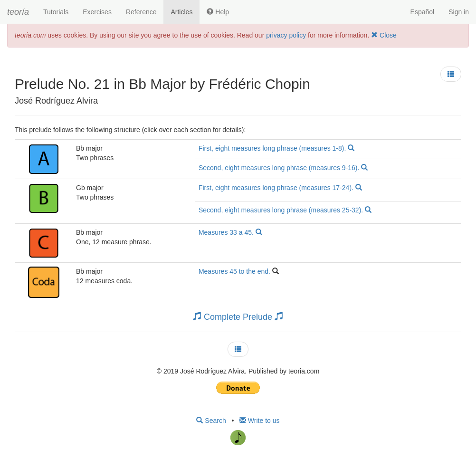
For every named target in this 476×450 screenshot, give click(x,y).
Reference (141, 12)
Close (384, 35)
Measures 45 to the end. (235, 271)
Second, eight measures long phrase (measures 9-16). (283, 168)
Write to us (260, 421)
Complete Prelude (238, 317)
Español (423, 12)
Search (211, 421)
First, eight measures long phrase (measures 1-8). (276, 148)
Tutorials (56, 12)
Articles (181, 12)
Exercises (97, 12)
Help (218, 12)
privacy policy (286, 35)
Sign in (459, 12)
